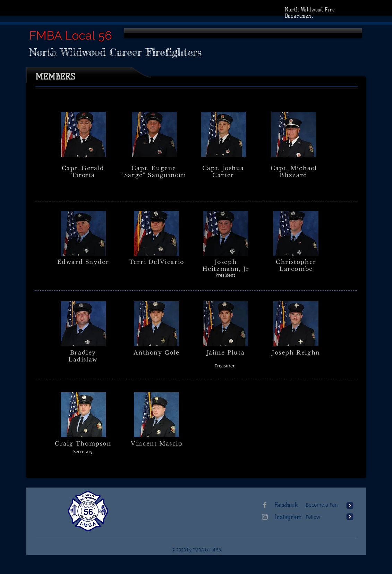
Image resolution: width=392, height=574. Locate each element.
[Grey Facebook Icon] (265, 505)
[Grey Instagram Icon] (265, 517)
